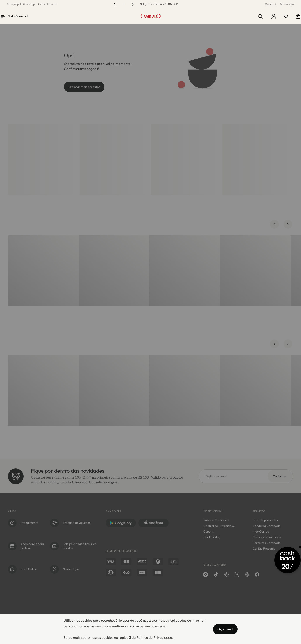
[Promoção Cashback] (279, 560)
